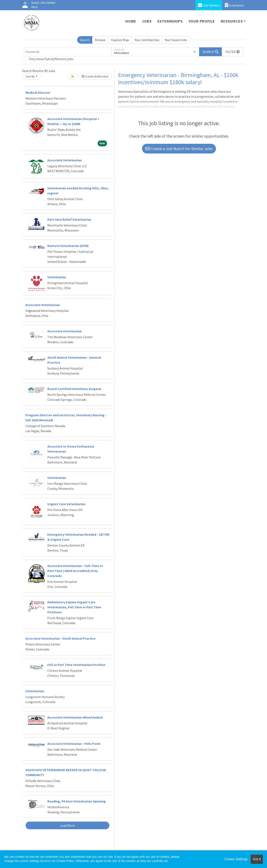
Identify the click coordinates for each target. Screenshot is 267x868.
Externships (170, 21)
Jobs (147, 21)
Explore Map (120, 40)
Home (131, 21)
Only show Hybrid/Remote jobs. (51, 59)
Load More (67, 825)
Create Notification (95, 76)
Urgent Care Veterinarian (66, 504)
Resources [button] (232, 21)
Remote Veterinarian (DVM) (68, 246)
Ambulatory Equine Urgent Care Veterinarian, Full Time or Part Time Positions (74, 607)
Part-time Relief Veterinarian (69, 219)
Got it (257, 859)
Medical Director (38, 92)
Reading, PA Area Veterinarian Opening (76, 801)
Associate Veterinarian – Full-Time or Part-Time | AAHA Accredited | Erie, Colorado (75, 571)
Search (85, 40)
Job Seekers (209, 5)
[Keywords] (68, 52)
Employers (234, 5)
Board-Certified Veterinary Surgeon (74, 389)
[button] (233, 52)
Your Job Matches (147, 40)
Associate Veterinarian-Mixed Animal (75, 717)
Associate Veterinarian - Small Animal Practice (60, 638)
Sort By (30, 76)
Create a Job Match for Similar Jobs (179, 149)
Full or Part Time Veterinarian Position (76, 665)
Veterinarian (57, 277)
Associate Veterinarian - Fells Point (74, 744)
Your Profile (202, 21)
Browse (100, 40)
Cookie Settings (236, 859)
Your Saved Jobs (176, 40)
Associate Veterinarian (65, 160)
